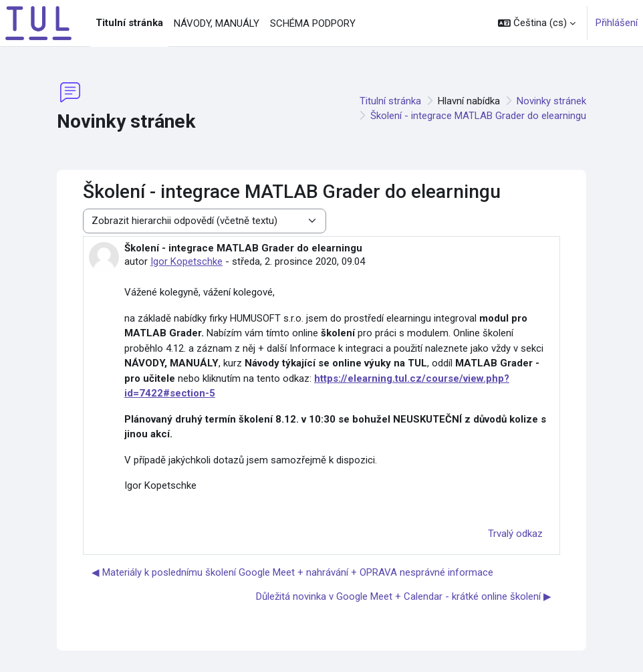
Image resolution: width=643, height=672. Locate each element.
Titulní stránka (390, 101)
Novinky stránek (551, 101)
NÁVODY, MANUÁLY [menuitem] (217, 23)
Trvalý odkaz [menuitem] (515, 534)
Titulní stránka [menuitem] (129, 23)
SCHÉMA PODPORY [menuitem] (313, 23)
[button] (537, 23)
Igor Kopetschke (186, 261)
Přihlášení (617, 23)
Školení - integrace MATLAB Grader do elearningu (478, 116)
